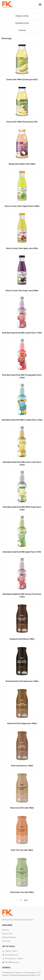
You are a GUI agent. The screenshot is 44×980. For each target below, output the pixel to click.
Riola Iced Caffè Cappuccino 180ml (22, 723)
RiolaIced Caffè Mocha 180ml (22, 639)
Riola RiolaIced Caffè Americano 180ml (22, 681)
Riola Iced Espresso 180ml (22, 766)
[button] (40, 4)
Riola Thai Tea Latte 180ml (22, 850)
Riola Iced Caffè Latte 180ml (22, 808)
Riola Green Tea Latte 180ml (22, 892)
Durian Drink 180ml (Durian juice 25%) (22, 122)
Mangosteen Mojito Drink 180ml (22, 164)
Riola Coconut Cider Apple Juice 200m (22, 248)
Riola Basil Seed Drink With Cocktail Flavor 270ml (22, 420)
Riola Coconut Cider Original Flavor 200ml (22, 206)
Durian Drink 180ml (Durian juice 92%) (22, 80)
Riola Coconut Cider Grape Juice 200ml (22, 291)
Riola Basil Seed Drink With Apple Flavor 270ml (22, 552)
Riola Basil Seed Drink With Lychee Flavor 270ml (22, 333)
